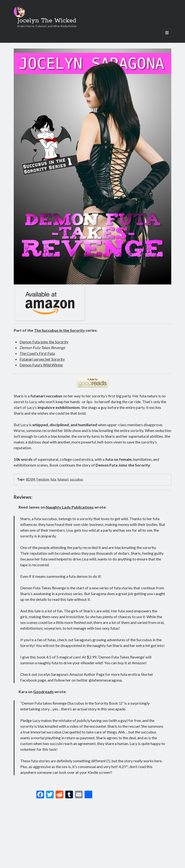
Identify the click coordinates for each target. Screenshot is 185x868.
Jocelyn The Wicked (47, 21)
